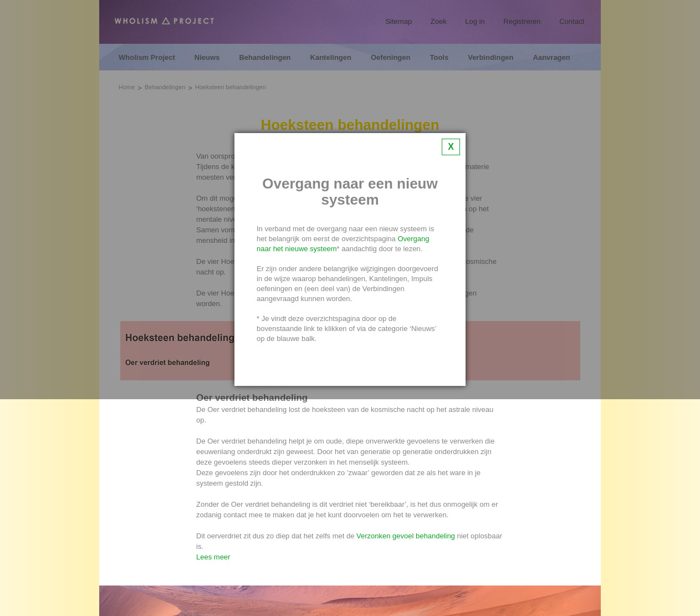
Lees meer (213, 557)
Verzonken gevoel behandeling (406, 536)
